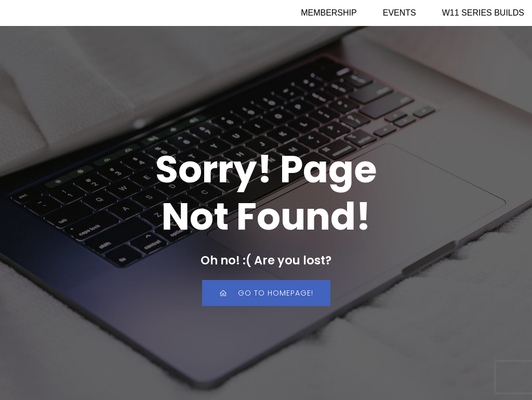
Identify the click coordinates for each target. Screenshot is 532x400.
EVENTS (400, 13)
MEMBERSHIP (329, 13)
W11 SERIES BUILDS (483, 13)
